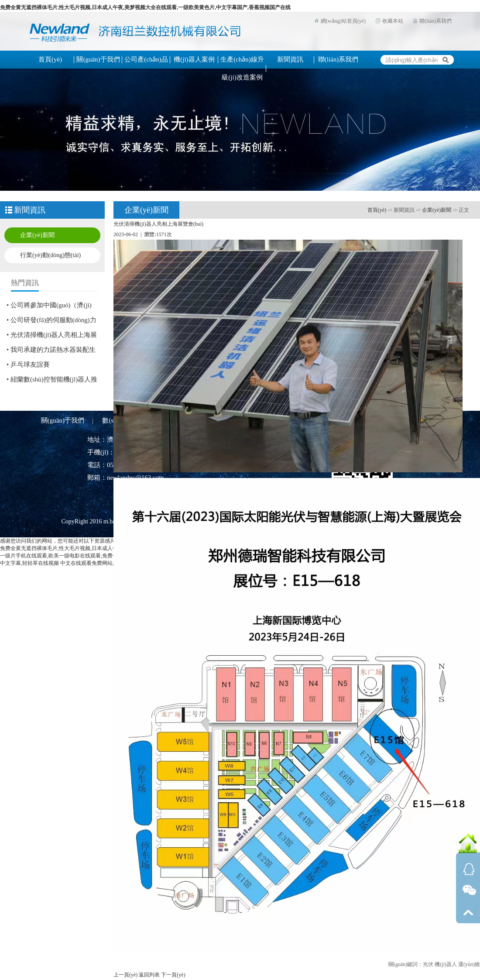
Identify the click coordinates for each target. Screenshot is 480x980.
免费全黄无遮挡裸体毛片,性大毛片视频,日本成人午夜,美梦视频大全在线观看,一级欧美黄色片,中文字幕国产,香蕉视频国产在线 (145, 7)
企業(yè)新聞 (37, 235)
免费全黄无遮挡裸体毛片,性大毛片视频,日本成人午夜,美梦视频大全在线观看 (88, 548)
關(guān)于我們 (63, 420)
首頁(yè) (377, 210)
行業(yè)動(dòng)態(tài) (50, 255)
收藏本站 (393, 21)
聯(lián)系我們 (435, 21)
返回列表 (149, 975)
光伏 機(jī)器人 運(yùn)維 (451, 964)
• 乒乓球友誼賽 (28, 364)
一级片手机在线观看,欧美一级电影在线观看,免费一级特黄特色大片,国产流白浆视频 (96, 556)
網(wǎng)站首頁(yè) (343, 21)
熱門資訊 (25, 283)
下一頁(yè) (173, 975)
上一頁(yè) (125, 975)
